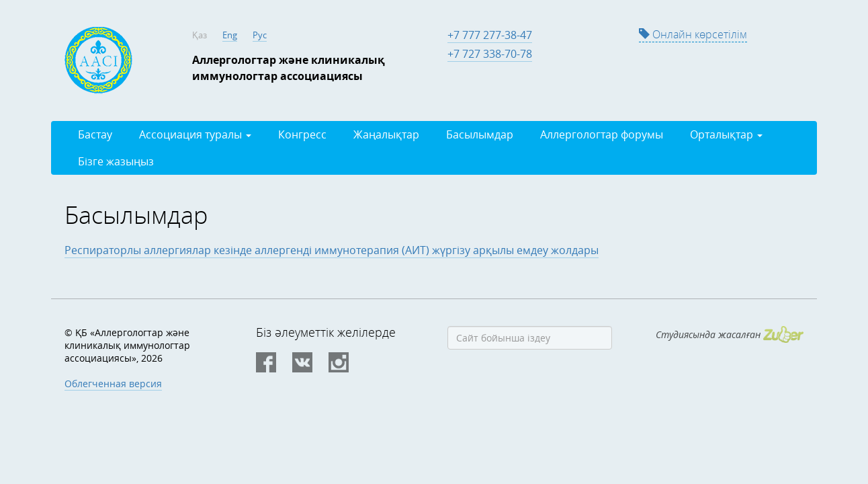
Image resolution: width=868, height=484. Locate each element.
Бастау (95, 134)
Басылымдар (480, 134)
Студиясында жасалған (730, 334)
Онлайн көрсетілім (693, 34)
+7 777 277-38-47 (490, 35)
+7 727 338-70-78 (490, 54)
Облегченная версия (113, 384)
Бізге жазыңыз (116, 161)
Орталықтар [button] (726, 134)
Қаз (200, 35)
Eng (230, 35)
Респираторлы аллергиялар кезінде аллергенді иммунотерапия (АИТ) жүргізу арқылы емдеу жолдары (332, 250)
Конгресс (302, 134)
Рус (260, 35)
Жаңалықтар (386, 134)
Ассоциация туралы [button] (195, 134)
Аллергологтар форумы (602, 134)
